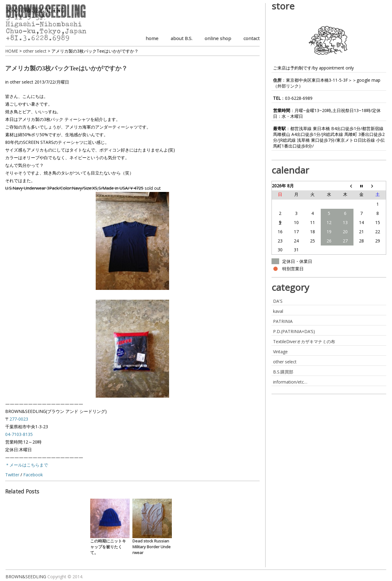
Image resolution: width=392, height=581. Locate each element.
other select (22, 82)
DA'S (278, 301)
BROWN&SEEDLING (26, 577)
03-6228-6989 (299, 98)
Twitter (12, 475)
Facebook (33, 475)
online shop (218, 38)
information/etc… (290, 382)
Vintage (280, 352)
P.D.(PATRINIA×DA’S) (294, 331)
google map (368, 80)
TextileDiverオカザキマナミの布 (304, 341)
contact (251, 38)
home (152, 38)
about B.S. (181, 38)
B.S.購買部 (283, 372)
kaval (278, 311)
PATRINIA (283, 321)
